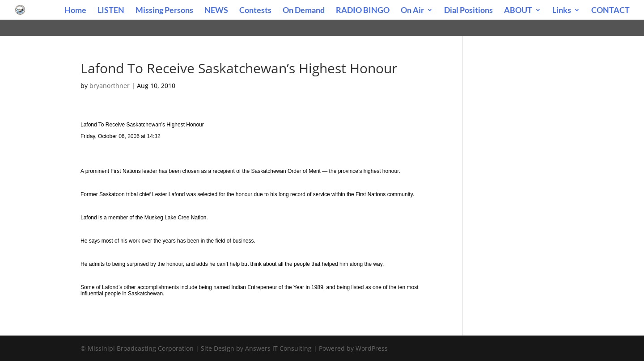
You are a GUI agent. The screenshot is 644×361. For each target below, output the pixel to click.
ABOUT (518, 11)
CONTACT (610, 11)
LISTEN (111, 11)
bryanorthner (110, 86)
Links (562, 11)
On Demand (304, 11)
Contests (255, 11)
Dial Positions (468, 11)
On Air (412, 11)
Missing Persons (164, 11)
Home (75, 11)
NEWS (216, 11)
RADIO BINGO (363, 11)
